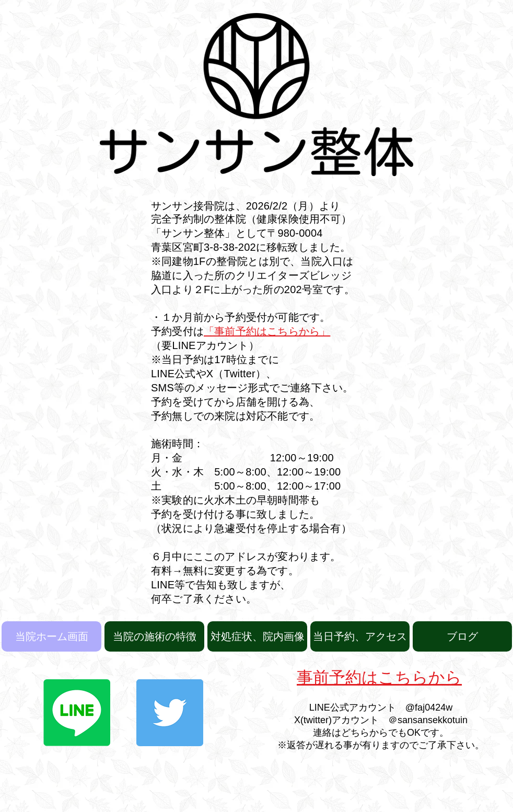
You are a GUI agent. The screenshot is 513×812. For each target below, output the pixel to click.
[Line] (77, 713)
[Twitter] (170, 713)
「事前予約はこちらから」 (267, 331)
